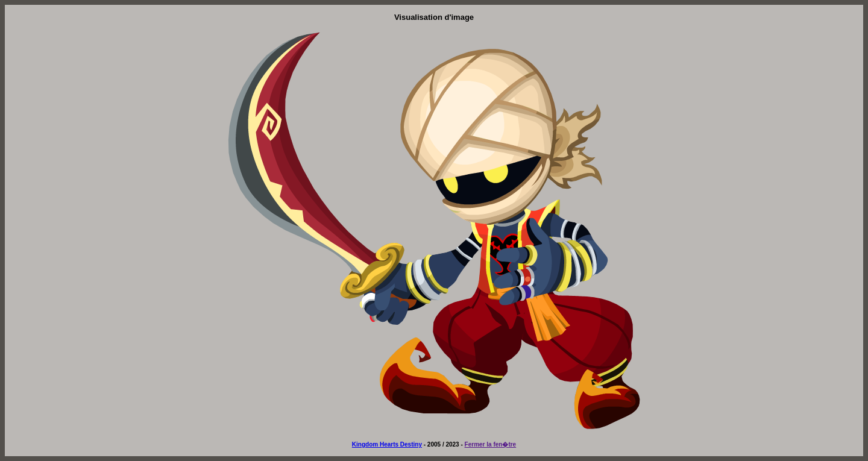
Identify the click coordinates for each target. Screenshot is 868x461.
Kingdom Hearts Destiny (387, 444)
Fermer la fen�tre (491, 444)
